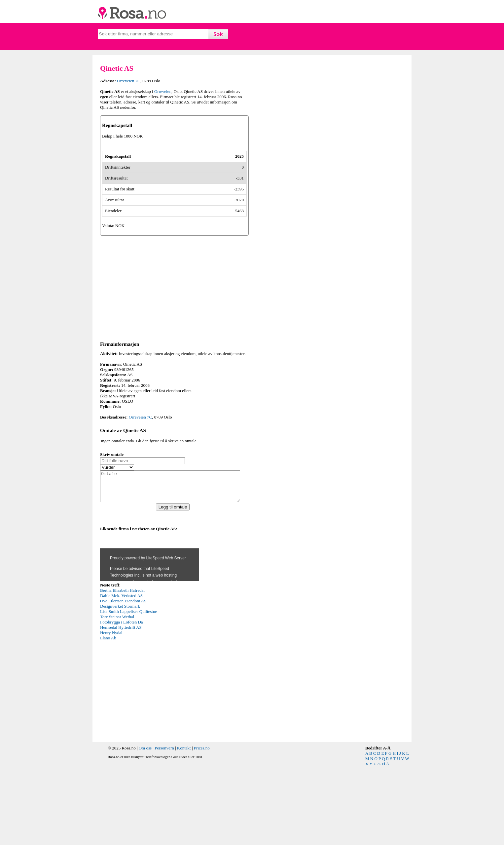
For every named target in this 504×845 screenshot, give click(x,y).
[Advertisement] (174, 360)
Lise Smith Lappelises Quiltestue (128, 690)
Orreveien (163, 91)
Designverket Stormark (120, 684)
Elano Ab (108, 716)
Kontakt (184, 826)
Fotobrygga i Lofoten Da (122, 700)
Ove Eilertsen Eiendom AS (123, 679)
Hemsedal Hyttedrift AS (121, 706)
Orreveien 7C (128, 81)
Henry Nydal (111, 711)
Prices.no (202, 826)
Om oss (145, 826)
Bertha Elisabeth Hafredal (122, 669)
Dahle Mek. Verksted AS (121, 674)
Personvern (164, 826)
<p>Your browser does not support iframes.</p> (150, 635)
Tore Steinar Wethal (117, 695)
